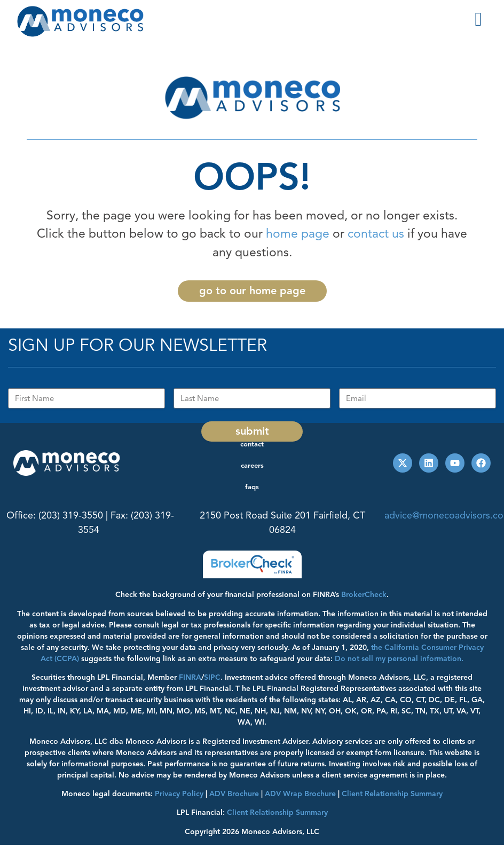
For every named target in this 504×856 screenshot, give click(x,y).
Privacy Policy (179, 794)
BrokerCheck (364, 595)
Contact (252, 444)
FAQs (252, 487)
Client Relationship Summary (277, 812)
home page (298, 234)
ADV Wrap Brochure (300, 794)
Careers (252, 466)
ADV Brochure (234, 794)
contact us (376, 234)
